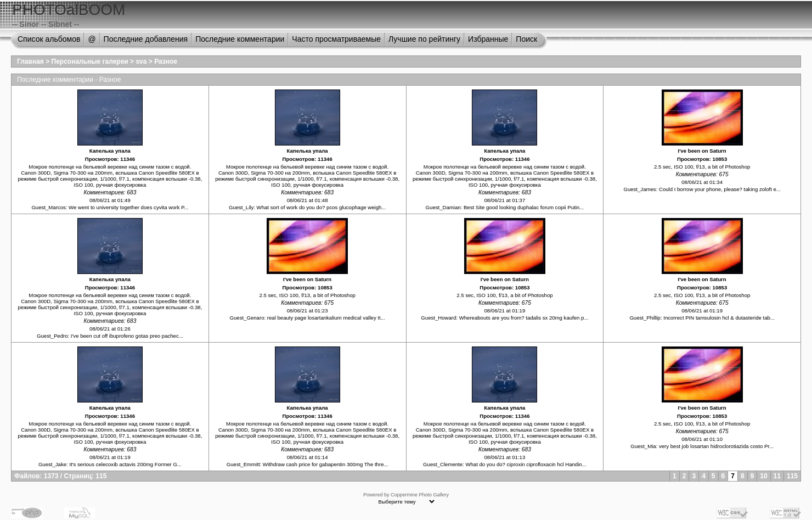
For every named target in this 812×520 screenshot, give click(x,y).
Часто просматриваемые (336, 39)
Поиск (526, 39)
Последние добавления (146, 39)
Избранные (488, 39)
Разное (166, 61)
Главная (30, 61)
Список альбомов (49, 39)
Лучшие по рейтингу (424, 39)
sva (141, 61)
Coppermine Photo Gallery (420, 495)
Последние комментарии (240, 39)
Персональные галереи (90, 61)
